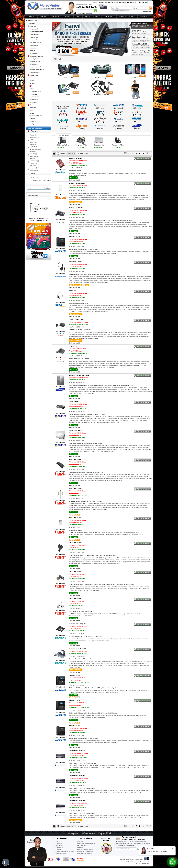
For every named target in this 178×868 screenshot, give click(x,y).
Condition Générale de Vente (86, 844)
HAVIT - (75, 460)
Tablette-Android (36, 91)
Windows (32, 83)
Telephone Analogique (36, 56)
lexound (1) (33, 154)
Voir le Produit (60, 170)
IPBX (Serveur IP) (35, 37)
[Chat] (6, 862)
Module (32, 113)
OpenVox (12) (34, 156)
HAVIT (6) (33, 151)
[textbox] (121, 8)
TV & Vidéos (30, 16)
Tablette (34, 86)
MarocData (146, 864)
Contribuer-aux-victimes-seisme (85, 855)
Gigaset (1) (33, 147)
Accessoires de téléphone (35, 116)
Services (32, 118)
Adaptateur (33, 48)
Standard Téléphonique (37, 70)
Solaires (132, 16)
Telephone (33, 108)
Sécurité (96, 16)
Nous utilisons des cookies (85, 850)
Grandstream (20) (35, 149)
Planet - (74, 402)
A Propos (80, 842)
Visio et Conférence (35, 43)
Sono (86, 16)
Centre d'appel (34, 45)
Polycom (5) (34, 163)
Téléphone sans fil (35, 67)
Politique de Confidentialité (85, 852)
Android (32, 81)
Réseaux (68, 16)
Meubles (121, 16)
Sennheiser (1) (34, 170)
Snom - (73, 291)
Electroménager (109, 16)
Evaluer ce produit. (75, 180)
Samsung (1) (34, 165)
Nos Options (33, 124)
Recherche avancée (121, 10)
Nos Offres (33, 121)
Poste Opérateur (35, 59)
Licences (32, 51)
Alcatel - (76, 208)
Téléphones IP (34, 29)
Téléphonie (43, 16)
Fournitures (143, 16)
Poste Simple (34, 64)
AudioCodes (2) (35, 137)
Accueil (28, 20)
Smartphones (34, 75)
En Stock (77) (34, 177)
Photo (77, 16)
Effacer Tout (47, 181)
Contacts (80, 848)
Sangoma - (74, 237)
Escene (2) (33, 142)
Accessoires (33, 53)
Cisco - (77, 320)
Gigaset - (77, 183)
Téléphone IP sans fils (36, 32)
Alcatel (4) (33, 135)
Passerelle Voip (34, 40)
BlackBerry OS (34, 99)
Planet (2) (33, 158)
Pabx (31, 110)
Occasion (33, 105)
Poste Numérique (35, 62)
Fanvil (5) (33, 144)
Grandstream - (77, 751)
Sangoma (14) (34, 168)
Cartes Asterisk (34, 34)
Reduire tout (37, 181)
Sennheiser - (76, 262)
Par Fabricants (82, 846)
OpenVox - (76, 158)
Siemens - (78, 624)
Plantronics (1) (34, 161)
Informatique (56, 16)
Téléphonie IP (34, 26)
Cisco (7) (33, 140)
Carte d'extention (35, 72)
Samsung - (79, 375)
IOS (31, 78)
